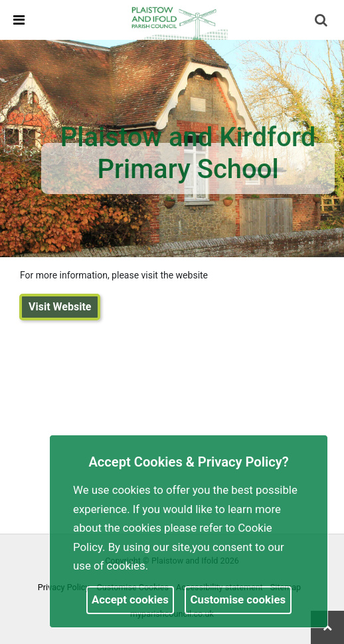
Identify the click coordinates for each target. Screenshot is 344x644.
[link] (178, 19)
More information (195, 566)
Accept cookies (130, 599)
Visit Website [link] (60, 307)
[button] (322, 21)
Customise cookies (238, 599)
